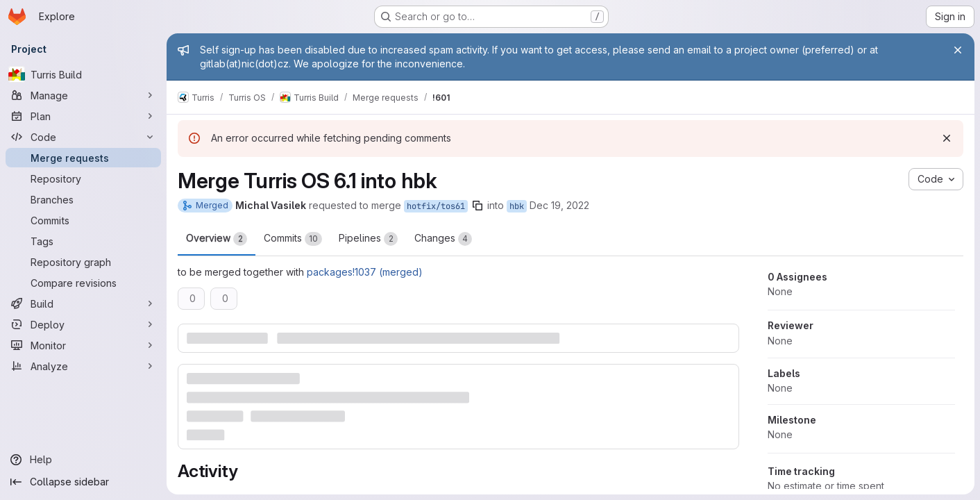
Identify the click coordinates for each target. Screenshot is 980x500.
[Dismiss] (947, 138)
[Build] (83, 303)
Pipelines (368, 239)
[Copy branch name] (478, 206)
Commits (293, 239)
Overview (217, 239)
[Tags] (83, 241)
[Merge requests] (83, 158)
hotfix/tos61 (436, 206)
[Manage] (83, 95)
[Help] (83, 460)
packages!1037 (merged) (365, 272)
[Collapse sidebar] (83, 482)
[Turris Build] (83, 74)
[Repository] (83, 178)
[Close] (958, 50)
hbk (517, 206)
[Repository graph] (83, 262)
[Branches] (83, 199)
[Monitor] (83, 345)
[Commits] (83, 220)
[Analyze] (83, 366)
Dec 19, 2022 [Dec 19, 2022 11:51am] (559, 205)
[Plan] (83, 116)
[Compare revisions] (83, 283)
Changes (443, 239)
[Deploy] (83, 324)
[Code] (83, 137)
